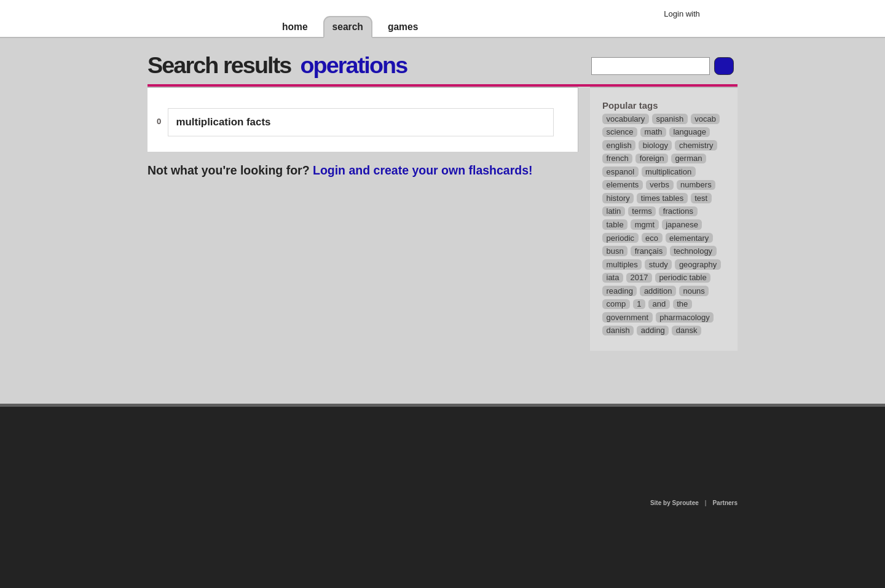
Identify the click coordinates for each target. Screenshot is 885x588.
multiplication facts (224, 122)
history (618, 198)
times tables (662, 198)
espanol (621, 172)
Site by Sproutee (675, 503)
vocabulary (626, 119)
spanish (670, 119)
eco (652, 238)
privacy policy (482, 412)
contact (436, 438)
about (284, 457)
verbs (659, 185)
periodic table (682, 277)
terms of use (539, 442)
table (615, 225)
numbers (696, 185)
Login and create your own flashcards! (423, 170)
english (619, 145)
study (659, 265)
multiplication (668, 172)
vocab (705, 119)
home (295, 27)
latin (614, 211)
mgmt (645, 225)
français (649, 251)
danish (618, 330)
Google (719, 15)
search (348, 27)
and (659, 304)
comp (616, 304)
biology (655, 145)
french (618, 158)
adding (653, 330)
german (688, 158)
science (620, 132)
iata (613, 277)
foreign (652, 158)
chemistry (696, 145)
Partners (725, 503)
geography (698, 265)
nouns (694, 291)
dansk (687, 330)
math (654, 132)
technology (693, 251)
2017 (639, 277)
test (701, 198)
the (682, 304)
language (690, 132)
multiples (622, 265)
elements (623, 185)
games (403, 27)
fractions (678, 211)
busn (615, 251)
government (628, 317)
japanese (682, 225)
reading (620, 291)
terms (642, 211)
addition (658, 291)
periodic (621, 238)
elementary (689, 238)
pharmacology (685, 317)
